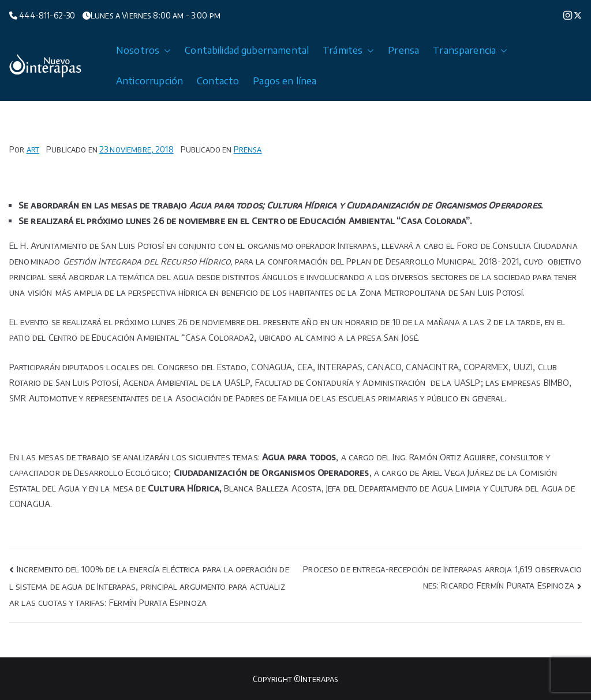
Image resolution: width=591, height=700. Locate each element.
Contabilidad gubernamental (247, 50)
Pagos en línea (285, 81)
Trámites (348, 51)
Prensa (403, 50)
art (33, 149)
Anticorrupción (149, 81)
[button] (165, 51)
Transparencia (470, 51)
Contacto (218, 81)
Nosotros (143, 51)
